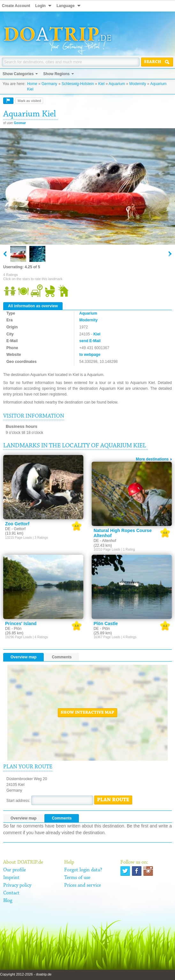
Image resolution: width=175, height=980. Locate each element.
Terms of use (77, 878)
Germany (49, 84)
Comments (62, 657)
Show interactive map (88, 713)
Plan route (113, 800)
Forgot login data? (83, 870)
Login (40, 6)
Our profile (15, 870)
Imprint (11, 878)
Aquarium (117, 84)
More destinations (152, 459)
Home (32, 84)
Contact (11, 893)
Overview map (23, 657)
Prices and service (83, 885)
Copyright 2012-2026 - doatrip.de (26, 974)
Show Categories (18, 74)
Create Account (16, 6)
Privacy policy (17, 885)
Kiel (101, 84)
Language (66, 6)
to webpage (90, 355)
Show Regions (56, 74)
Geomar (20, 123)
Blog (8, 901)
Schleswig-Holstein (78, 84)
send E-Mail (90, 341)
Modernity (138, 84)
